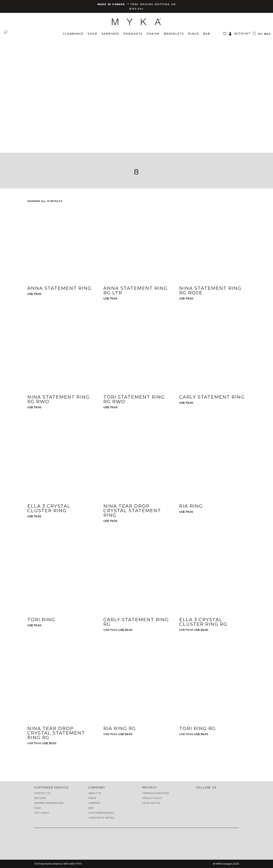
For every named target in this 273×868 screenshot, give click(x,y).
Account (242, 34)
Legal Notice (151, 803)
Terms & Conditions (156, 793)
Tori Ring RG (197, 728)
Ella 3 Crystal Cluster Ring (49, 508)
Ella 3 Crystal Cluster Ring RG (203, 622)
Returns (40, 798)
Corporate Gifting (101, 818)
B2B (91, 808)
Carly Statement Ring (212, 397)
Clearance (73, 34)
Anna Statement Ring (59, 288)
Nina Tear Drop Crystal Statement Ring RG (56, 733)
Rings (193, 34)
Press (92, 798)
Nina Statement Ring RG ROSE (210, 290)
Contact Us (42, 793)
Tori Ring (41, 620)
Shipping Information (49, 803)
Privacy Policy (152, 798)
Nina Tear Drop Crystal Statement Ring (132, 511)
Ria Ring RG (120, 728)
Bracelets (174, 34)
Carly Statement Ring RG (136, 622)
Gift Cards (42, 813)
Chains (153, 34)
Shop (92, 34)
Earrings (110, 34)
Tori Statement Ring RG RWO (134, 399)
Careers (94, 803)
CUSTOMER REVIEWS (101, 813)
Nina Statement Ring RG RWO (58, 399)
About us (95, 793)
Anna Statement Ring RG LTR (135, 290)
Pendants (133, 34)
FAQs (38, 808)
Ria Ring (191, 506)
